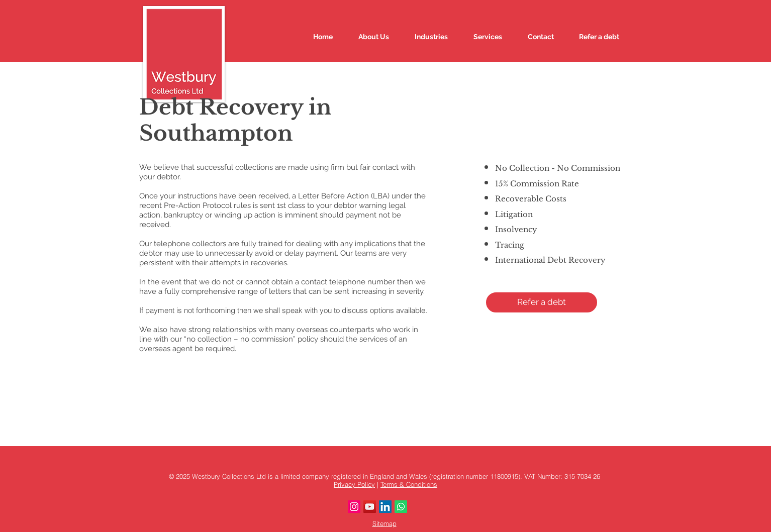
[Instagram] (354, 507)
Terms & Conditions (409, 484)
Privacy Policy (354, 484)
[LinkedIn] (385, 507)
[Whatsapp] (401, 507)
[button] (542, 302)
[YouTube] (370, 507)
